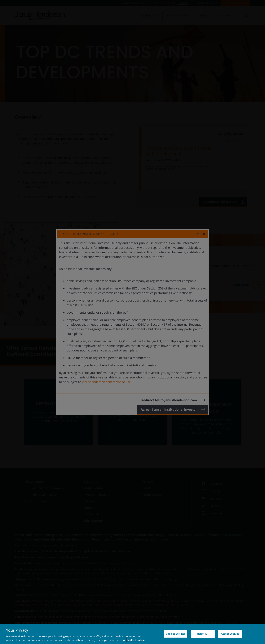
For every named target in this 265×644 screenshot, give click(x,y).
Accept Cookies (230, 634)
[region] (132, 634)
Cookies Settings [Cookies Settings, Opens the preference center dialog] (176, 634)
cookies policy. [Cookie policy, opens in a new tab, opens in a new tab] (136, 640)
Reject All (203, 634)
